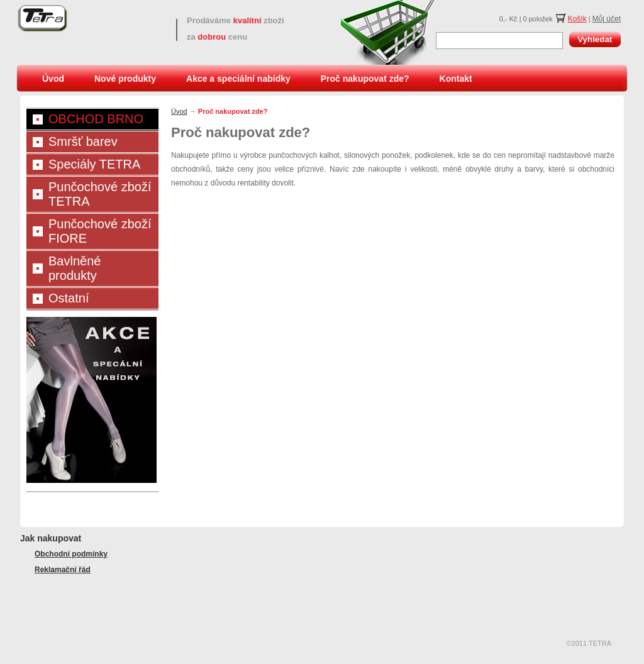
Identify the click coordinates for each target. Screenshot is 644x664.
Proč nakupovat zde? (365, 79)
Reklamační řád (63, 570)
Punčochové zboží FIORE (100, 231)
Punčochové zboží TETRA (100, 194)
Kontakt (456, 79)
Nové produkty (125, 79)
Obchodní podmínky (71, 554)
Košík (577, 19)
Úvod (53, 79)
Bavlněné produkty (75, 268)
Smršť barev (83, 141)
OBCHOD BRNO (96, 119)
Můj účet (607, 19)
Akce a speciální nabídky (238, 79)
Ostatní (69, 298)
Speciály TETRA (94, 164)
